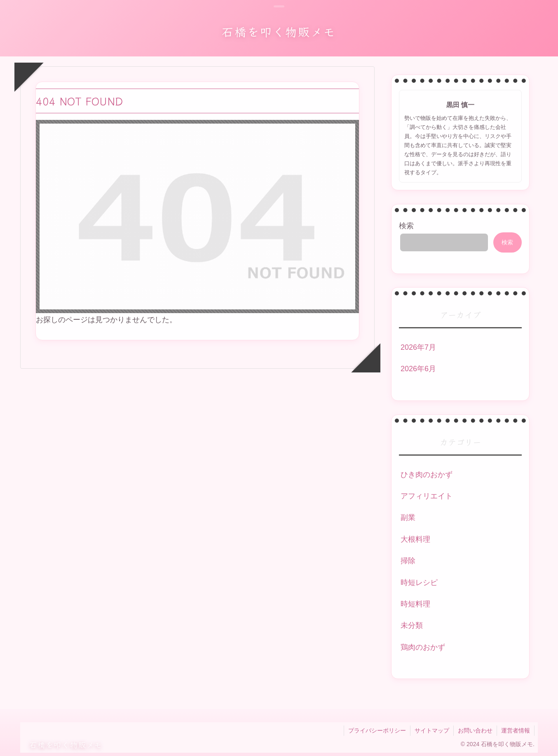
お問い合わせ (475, 730)
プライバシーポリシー (377, 730)
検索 (406, 226)
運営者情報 (516, 730)
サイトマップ (432, 730)
